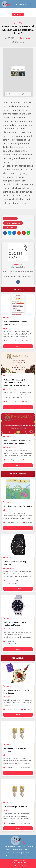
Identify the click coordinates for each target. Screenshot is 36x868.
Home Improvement (24, 856)
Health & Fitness (17, 850)
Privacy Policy (22, 863)
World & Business (10, 847)
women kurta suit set (13, 223)
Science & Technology (25, 847)
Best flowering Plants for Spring (18, 506)
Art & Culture (16, 853)
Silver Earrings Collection (15, 807)
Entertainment (11, 856)
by (27, 38)
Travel (7, 853)
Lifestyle (18, 23)
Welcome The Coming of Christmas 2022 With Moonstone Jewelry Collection (17, 383)
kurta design (10, 228)
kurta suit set (10, 219)
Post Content (18, 14)
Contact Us (25, 866)
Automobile (27, 853)
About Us (12, 863)
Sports (8, 850)
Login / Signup (22, 5)
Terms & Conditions (13, 866)
